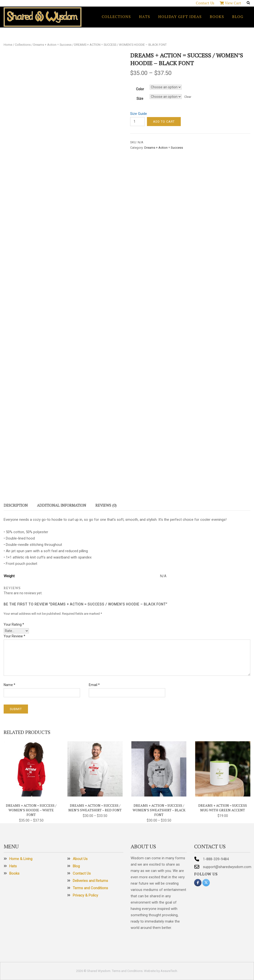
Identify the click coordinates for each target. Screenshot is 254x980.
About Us (80, 859)
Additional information (62, 505)
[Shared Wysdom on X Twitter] (206, 883)
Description (16, 505)
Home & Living (21, 859)
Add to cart (164, 122)
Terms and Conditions (90, 888)
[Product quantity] (137, 122)
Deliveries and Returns (90, 881)
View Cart (230, 3)
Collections (116, 17)
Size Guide (139, 114)
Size (140, 99)
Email (94, 685)
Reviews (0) (106, 505)
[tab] (16, 506)
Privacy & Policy (85, 895)
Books (217, 17)
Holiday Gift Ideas (180, 17)
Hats (145, 17)
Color (140, 89)
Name (9, 685)
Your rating (14, 624)
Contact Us (205, 3)
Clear (188, 97)
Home (8, 45)
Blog (238, 17)
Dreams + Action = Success (52, 45)
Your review (14, 636)
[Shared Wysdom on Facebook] (198, 883)
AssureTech (169, 971)
